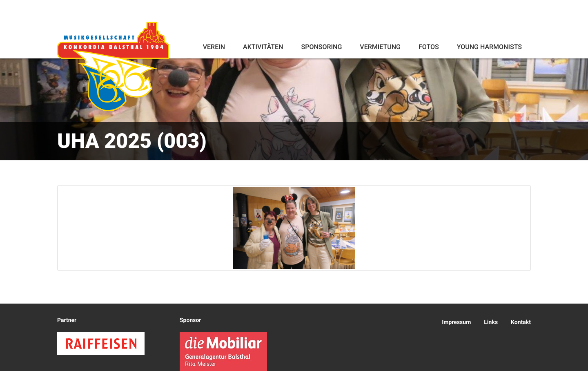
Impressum (456, 322)
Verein (214, 47)
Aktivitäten (263, 47)
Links (491, 322)
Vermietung (380, 47)
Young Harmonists (489, 47)
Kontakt (521, 322)
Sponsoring (321, 47)
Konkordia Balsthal (113, 66)
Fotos (429, 47)
